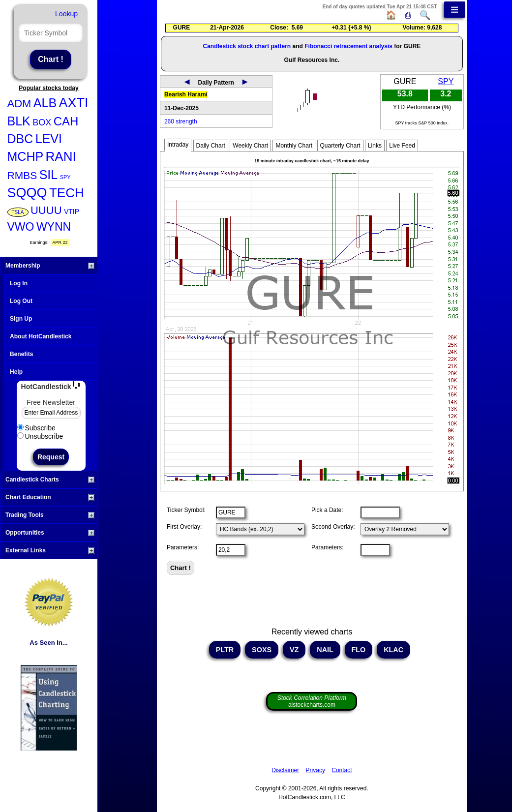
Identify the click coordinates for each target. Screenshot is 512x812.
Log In (19, 283)
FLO (359, 650)
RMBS (22, 175)
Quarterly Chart (340, 146)
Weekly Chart (250, 146)
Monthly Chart (294, 146)
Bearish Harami (186, 94)
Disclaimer (285, 770)
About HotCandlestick (41, 336)
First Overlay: (184, 527)
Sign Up (21, 319)
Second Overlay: (333, 527)
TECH (67, 193)
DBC (20, 139)
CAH (66, 121)
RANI (61, 156)
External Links (50, 550)
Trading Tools (50, 515)
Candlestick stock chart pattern (247, 46)
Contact (342, 770)
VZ (294, 650)
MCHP (26, 156)
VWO (21, 227)
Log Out (21, 301)
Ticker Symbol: (186, 510)
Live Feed (402, 146)
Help (16, 372)
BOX (42, 122)
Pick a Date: (327, 510)
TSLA (18, 212)
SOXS (262, 650)
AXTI (74, 103)
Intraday (178, 145)
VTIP (72, 211)
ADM (19, 104)
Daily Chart (211, 146)
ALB (45, 103)
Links (375, 146)
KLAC (393, 650)
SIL (49, 175)
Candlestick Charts (50, 480)
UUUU (46, 210)
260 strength (181, 121)
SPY (65, 177)
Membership (50, 266)
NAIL (325, 650)
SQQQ (27, 193)
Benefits (21, 354)
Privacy (316, 770)
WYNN (54, 227)
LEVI (49, 139)
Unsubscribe (40, 436)
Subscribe (36, 428)
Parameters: (183, 547)
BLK (19, 121)
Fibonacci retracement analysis (348, 46)
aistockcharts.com (312, 701)
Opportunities (50, 533)
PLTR (225, 650)
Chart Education (50, 497)
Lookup (66, 14)
